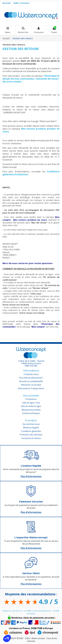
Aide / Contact (21, 3)
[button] (7, 638)
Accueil (7, 3)
